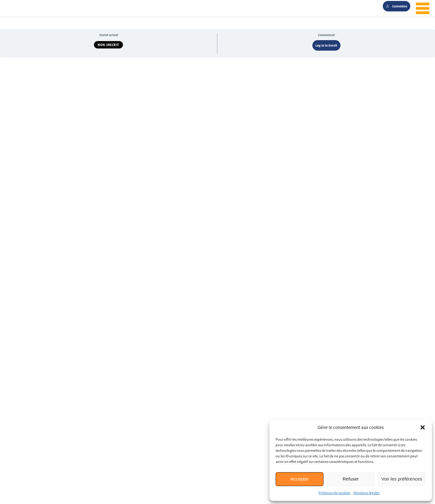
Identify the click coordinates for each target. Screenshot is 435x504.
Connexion (397, 6)
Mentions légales (367, 493)
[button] (423, 427)
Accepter (300, 479)
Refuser (351, 479)
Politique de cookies (334, 493)
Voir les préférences (402, 479)
